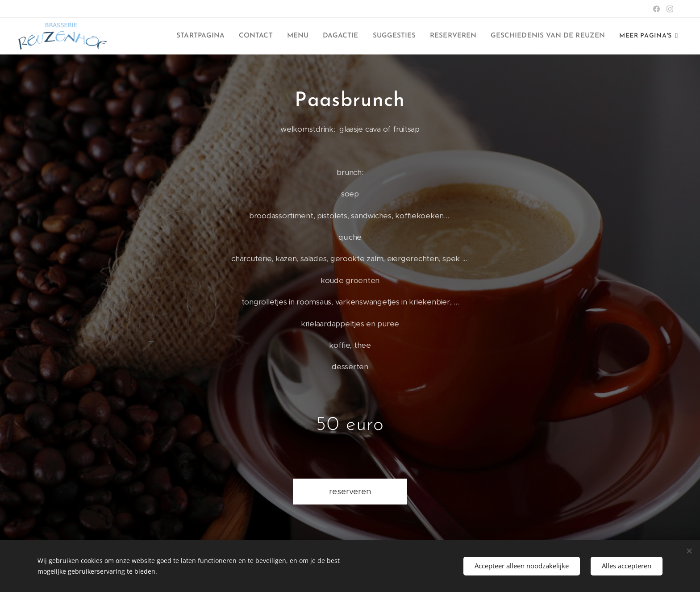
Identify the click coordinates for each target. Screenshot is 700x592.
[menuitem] (245, 36)
